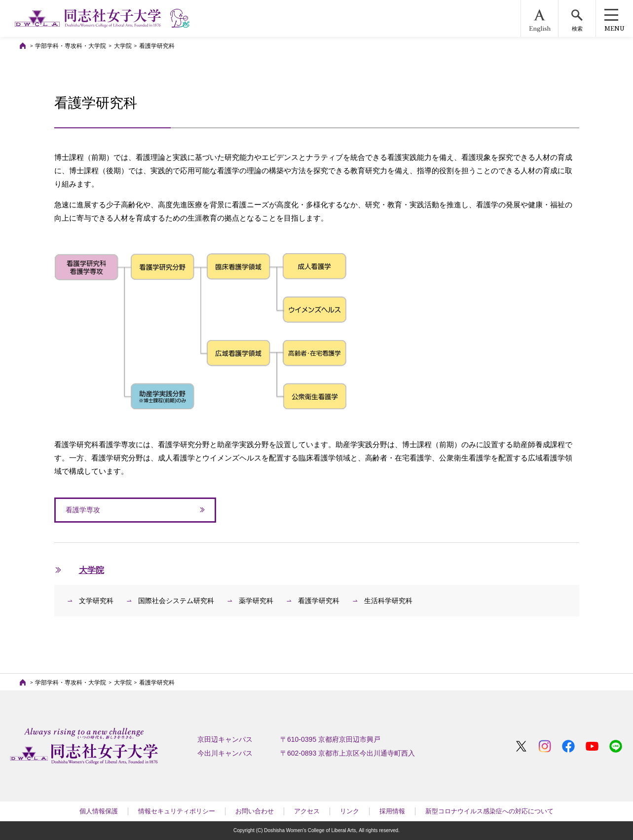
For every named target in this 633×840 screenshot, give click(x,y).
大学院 (123, 46)
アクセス (307, 811)
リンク (350, 811)
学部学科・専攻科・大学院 (71, 46)
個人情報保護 (99, 811)
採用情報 (392, 811)
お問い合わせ (255, 811)
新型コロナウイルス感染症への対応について (489, 811)
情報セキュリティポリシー (177, 811)
